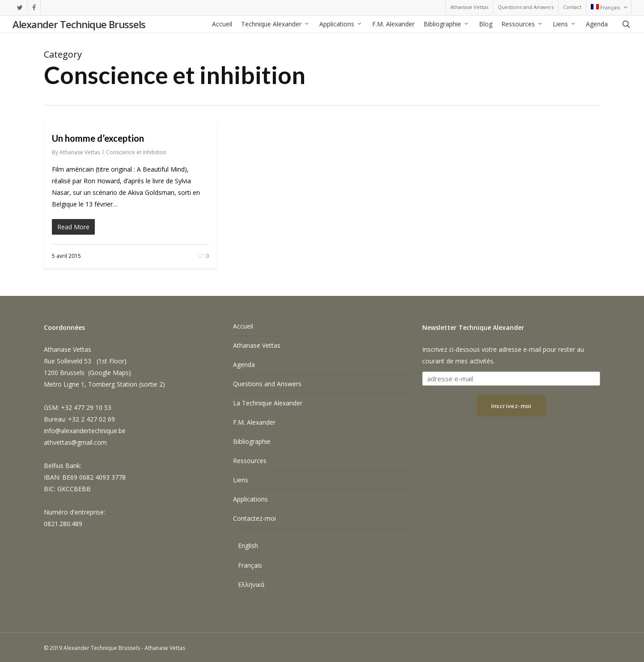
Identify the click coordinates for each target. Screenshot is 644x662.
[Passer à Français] (251, 565)
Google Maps (109, 373)
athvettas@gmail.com (75, 442)
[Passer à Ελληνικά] (251, 585)
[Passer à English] (251, 547)
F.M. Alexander (254, 422)
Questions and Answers (267, 384)
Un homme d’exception (98, 138)
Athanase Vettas (80, 152)
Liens (241, 480)
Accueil (243, 326)
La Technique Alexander (268, 403)
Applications (250, 499)
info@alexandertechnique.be (85, 431)
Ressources (250, 461)
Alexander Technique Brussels (79, 25)
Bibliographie (252, 441)
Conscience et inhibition (136, 152)
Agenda (244, 365)
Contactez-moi (254, 518)
